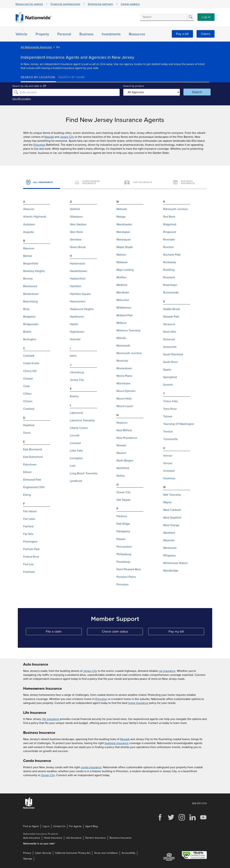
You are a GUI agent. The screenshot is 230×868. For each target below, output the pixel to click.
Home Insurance (53, 838)
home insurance (138, 703)
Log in (206, 17)
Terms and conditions (106, 853)
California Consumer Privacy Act (73, 853)
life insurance (51, 719)
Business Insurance (121, 838)
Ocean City (48, 775)
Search (191, 92)
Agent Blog (92, 826)
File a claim (64, 632)
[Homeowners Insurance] (90, 182)
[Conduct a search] (164, 17)
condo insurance (91, 767)
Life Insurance (74, 838)
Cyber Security (43, 853)
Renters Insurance (96, 838)
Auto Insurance (32, 838)
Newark (49, 137)
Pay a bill (182, 34)
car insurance (167, 671)
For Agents (75, 826)
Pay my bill (186, 632)
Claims (206, 34)
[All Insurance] (42, 182)
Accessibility (128, 853)
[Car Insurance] (140, 182)
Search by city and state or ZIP (38, 86)
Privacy (27, 853)
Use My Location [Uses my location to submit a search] (30, 99)
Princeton (39, 145)
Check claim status (122, 632)
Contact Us (59, 826)
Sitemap (28, 859)
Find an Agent (31, 826)
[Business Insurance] (188, 182)
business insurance (117, 743)
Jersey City (67, 137)
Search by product (133, 86)
